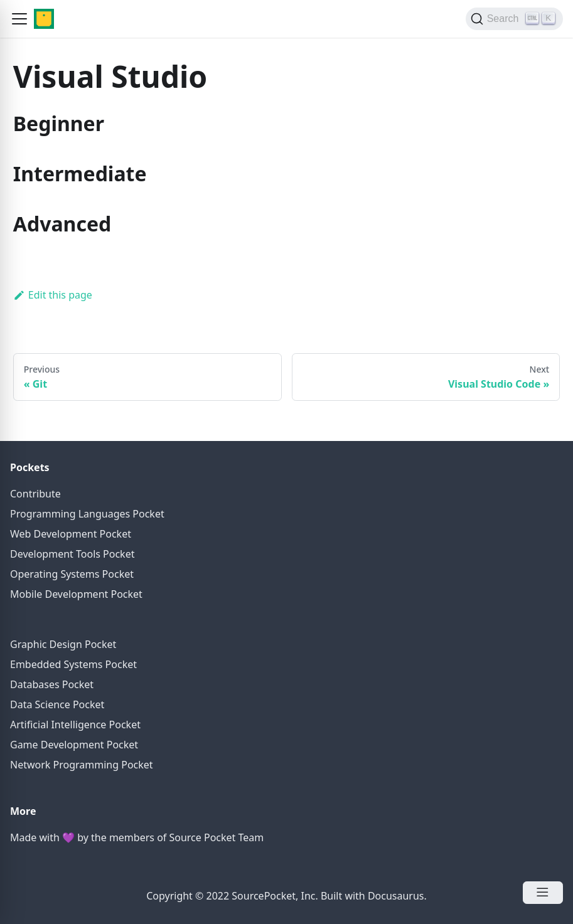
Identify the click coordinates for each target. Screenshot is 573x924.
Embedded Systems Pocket (73, 664)
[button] (19, 19)
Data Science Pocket (57, 704)
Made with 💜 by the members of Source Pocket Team (137, 837)
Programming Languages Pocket (87, 514)
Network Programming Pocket (82, 765)
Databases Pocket (52, 684)
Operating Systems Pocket (72, 574)
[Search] (514, 19)
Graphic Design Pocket (63, 644)
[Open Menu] (543, 893)
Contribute (35, 494)
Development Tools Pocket (72, 554)
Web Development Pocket (71, 534)
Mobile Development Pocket (76, 594)
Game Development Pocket (74, 745)
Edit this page (53, 295)
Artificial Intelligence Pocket (75, 725)
